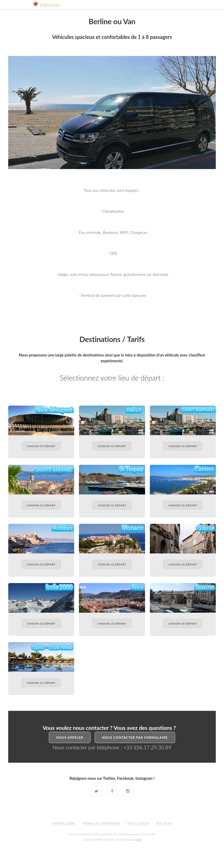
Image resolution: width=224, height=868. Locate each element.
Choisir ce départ (41, 446)
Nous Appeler (70, 738)
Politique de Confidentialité (102, 823)
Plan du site (164, 823)
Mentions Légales (64, 823)
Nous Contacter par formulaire (135, 738)
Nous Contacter (138, 823)
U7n (139, 840)
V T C (18, 2)
